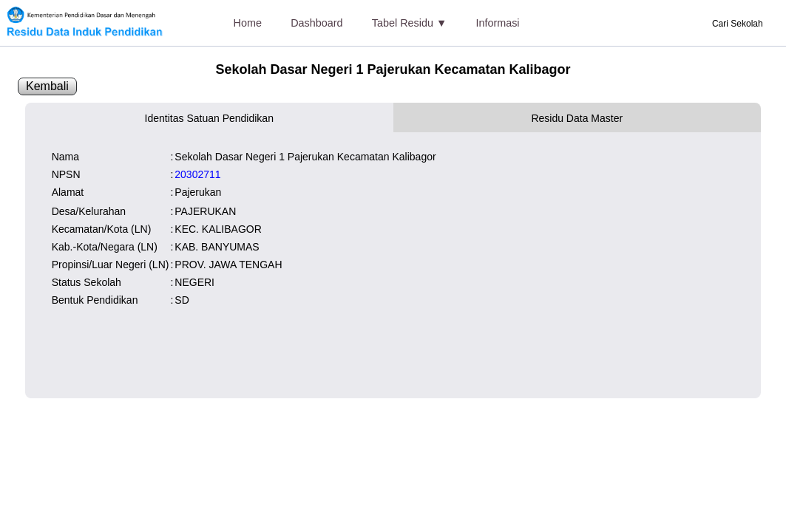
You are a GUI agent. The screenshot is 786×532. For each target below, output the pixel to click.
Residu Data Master (577, 118)
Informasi (497, 23)
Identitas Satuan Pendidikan (209, 118)
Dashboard (316, 23)
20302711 (197, 174)
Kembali (47, 86)
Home (248, 23)
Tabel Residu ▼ (409, 23)
